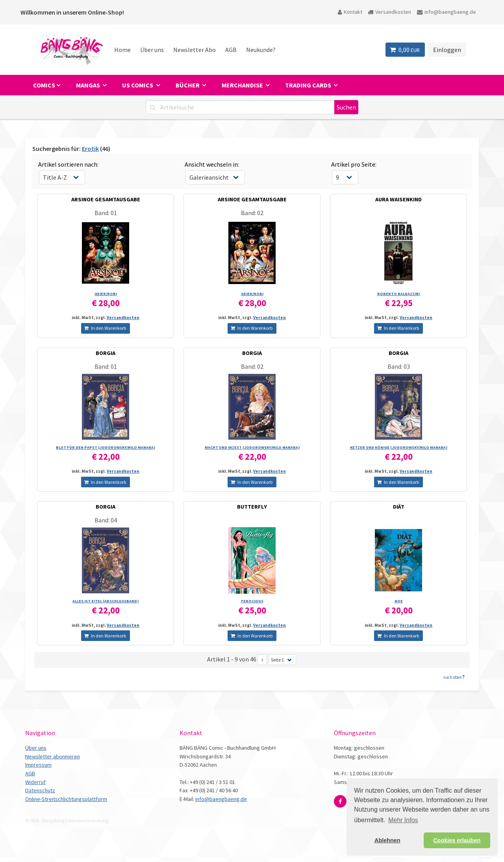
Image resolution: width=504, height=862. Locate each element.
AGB (231, 50)
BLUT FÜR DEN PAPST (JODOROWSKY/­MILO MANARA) (106, 447)
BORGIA (106, 353)
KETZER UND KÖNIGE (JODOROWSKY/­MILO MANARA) (399, 447)
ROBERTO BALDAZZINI (398, 294)
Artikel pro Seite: (354, 164)
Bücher (188, 85)
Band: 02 (252, 213)
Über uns (152, 50)
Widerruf (35, 782)
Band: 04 (106, 520)
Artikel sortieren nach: (68, 164)
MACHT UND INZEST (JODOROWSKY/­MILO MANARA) (252, 447)
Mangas (89, 85)
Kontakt (350, 12)
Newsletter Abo (195, 50)
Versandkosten (389, 12)
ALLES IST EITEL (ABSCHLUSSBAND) (106, 601)
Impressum (38, 765)
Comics (44, 85)
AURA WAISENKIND (398, 199)
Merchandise (243, 85)
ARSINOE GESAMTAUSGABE (106, 199)
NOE (399, 601)
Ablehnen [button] (387, 840)
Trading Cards (309, 85)
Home (122, 50)
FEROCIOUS (252, 601)
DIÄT (399, 507)
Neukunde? (261, 50)
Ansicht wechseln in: (212, 164)
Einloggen (447, 50)
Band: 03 (399, 366)
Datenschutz (40, 790)
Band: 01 (106, 213)
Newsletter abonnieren (53, 756)
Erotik (90, 149)
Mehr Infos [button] (403, 820)
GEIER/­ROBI (106, 294)
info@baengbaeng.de (447, 12)
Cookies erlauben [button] (457, 840)
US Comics (138, 85)
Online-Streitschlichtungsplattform (66, 799)
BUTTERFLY (252, 507)
